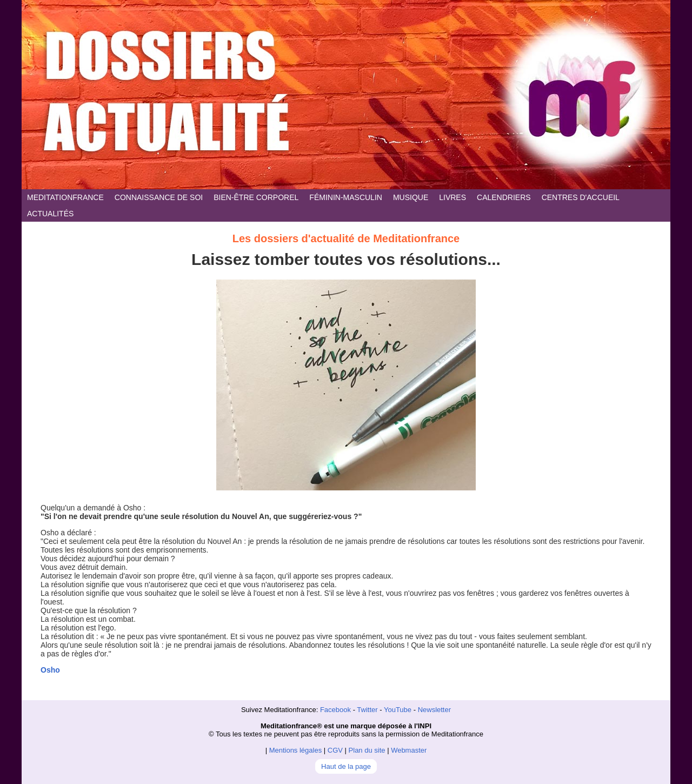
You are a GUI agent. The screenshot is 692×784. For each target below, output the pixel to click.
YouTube (398, 710)
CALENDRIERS (504, 197)
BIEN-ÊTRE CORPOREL (256, 197)
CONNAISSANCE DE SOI (159, 197)
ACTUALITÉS (50, 214)
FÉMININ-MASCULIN (346, 197)
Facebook (335, 710)
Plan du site (367, 750)
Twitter (367, 710)
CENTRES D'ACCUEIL (581, 197)
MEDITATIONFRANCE (65, 197)
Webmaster (409, 750)
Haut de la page (346, 766)
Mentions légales (296, 750)
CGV (335, 750)
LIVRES (453, 197)
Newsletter (434, 710)
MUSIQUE (411, 197)
